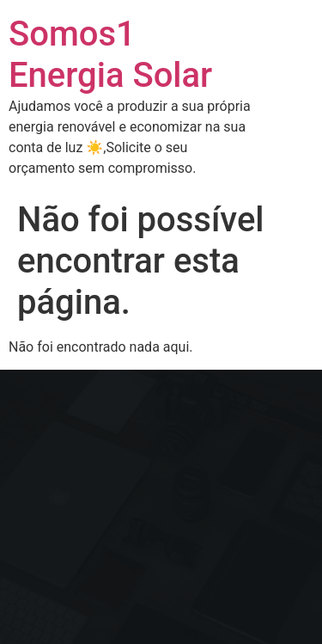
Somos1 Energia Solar (110, 55)
